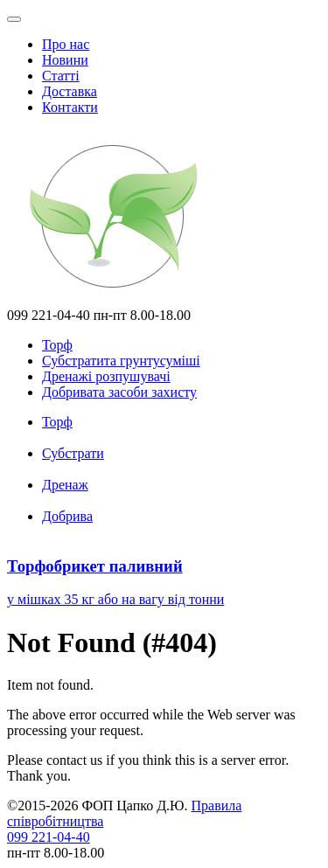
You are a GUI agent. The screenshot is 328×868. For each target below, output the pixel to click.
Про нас (66, 44)
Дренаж (65, 485)
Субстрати (73, 453)
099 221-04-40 (49, 837)
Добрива (67, 516)
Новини (65, 60)
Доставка (70, 91)
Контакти (70, 107)
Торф (57, 422)
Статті (61, 76)
